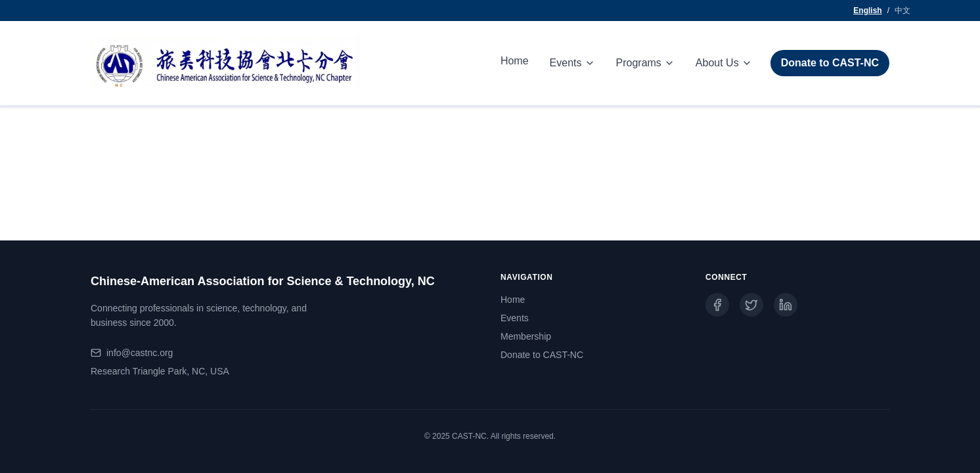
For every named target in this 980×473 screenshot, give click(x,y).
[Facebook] (717, 305)
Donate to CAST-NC (830, 63)
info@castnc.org (140, 353)
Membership (526, 336)
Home (515, 61)
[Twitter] (751, 305)
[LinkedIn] (786, 305)
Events (515, 318)
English (867, 11)
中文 (902, 11)
